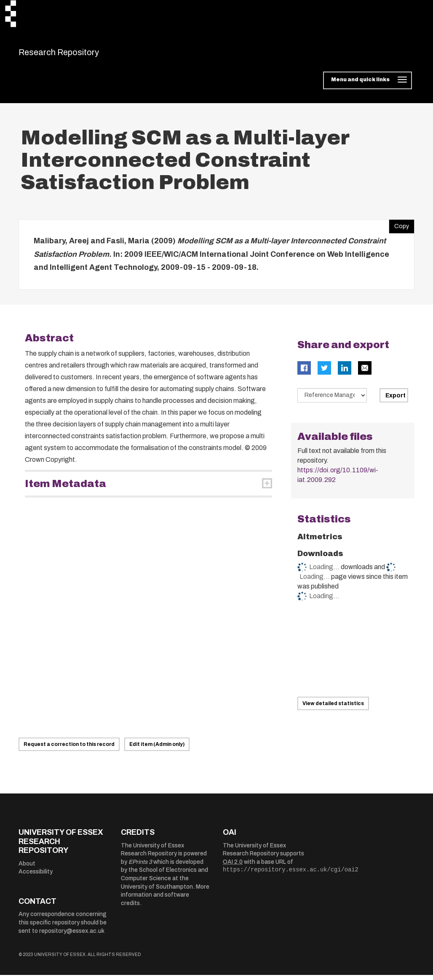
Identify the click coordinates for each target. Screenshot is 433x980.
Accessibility (36, 877)
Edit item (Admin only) (157, 749)
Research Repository (78, 55)
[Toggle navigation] (368, 86)
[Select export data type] (332, 400)
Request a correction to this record (69, 749)
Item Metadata (65, 489)
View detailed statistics (333, 709)
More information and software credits (165, 900)
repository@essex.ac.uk (72, 936)
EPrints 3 (140, 867)
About (27, 869)
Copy (399, 230)
